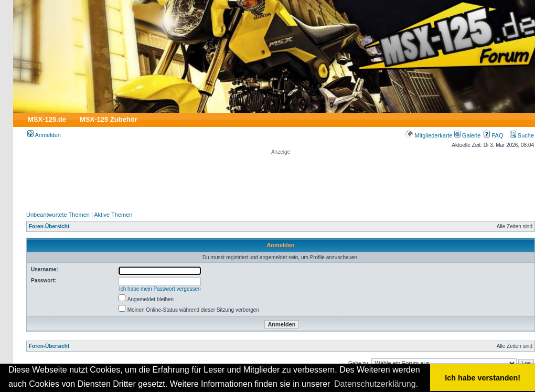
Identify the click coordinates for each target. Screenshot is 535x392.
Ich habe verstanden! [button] (483, 378)
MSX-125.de (47, 119)
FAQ (493, 135)
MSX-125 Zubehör (109, 119)
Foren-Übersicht (49, 226)
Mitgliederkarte (429, 135)
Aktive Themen (113, 215)
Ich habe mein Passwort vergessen (160, 289)
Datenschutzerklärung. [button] (376, 384)
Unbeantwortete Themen (58, 215)
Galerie (468, 135)
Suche (522, 135)
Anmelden (44, 135)
